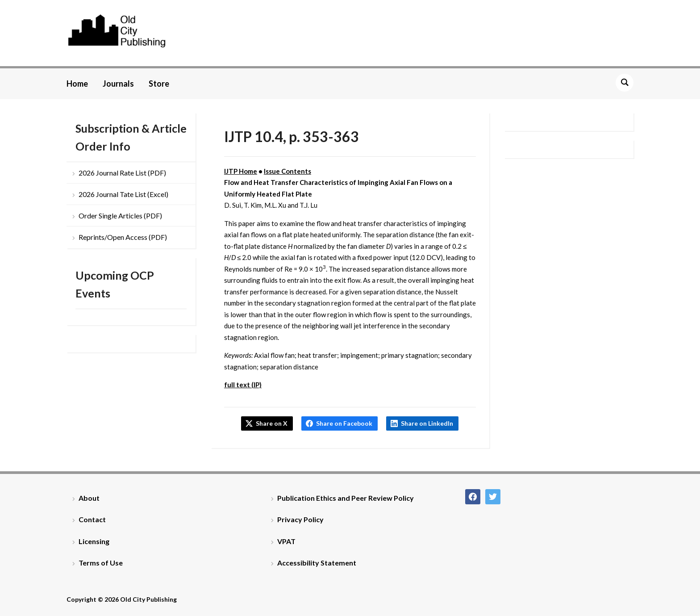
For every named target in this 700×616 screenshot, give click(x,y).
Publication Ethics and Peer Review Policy (346, 498)
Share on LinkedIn (427, 423)
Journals (118, 84)
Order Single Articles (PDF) (120, 216)
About (89, 498)
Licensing (94, 541)
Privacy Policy (300, 519)
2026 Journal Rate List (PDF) (122, 173)
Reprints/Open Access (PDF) (123, 237)
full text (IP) (243, 385)
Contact (92, 519)
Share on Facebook (344, 423)
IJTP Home (241, 171)
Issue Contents (287, 171)
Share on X (272, 423)
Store (159, 84)
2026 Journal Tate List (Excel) (123, 194)
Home (77, 84)
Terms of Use (101, 563)
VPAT (286, 541)
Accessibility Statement (317, 563)
